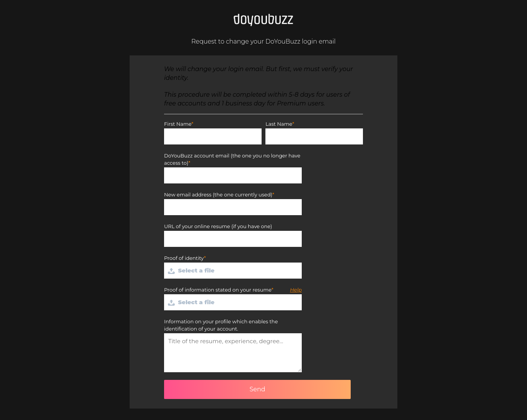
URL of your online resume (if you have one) (218, 226)
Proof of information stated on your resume (218, 290)
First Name (178, 124)
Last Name (279, 124)
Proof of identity (184, 258)
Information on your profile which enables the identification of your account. (221, 325)
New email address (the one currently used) (218, 195)
